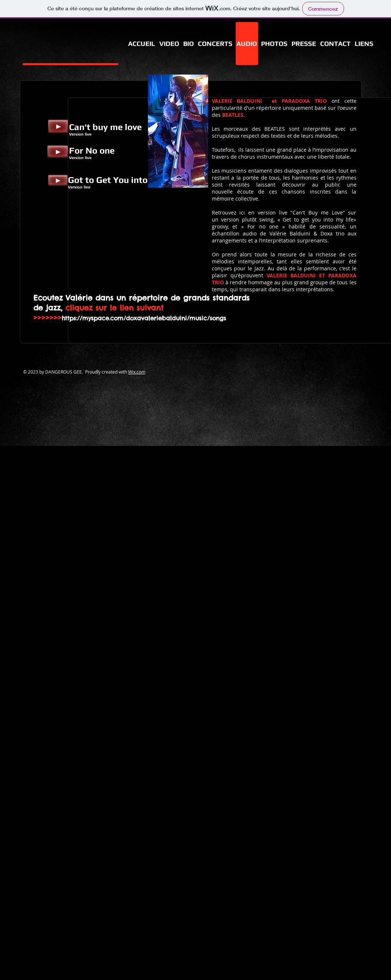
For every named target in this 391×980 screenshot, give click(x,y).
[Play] (58, 126)
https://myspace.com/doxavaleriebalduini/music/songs (144, 318)
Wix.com (137, 372)
